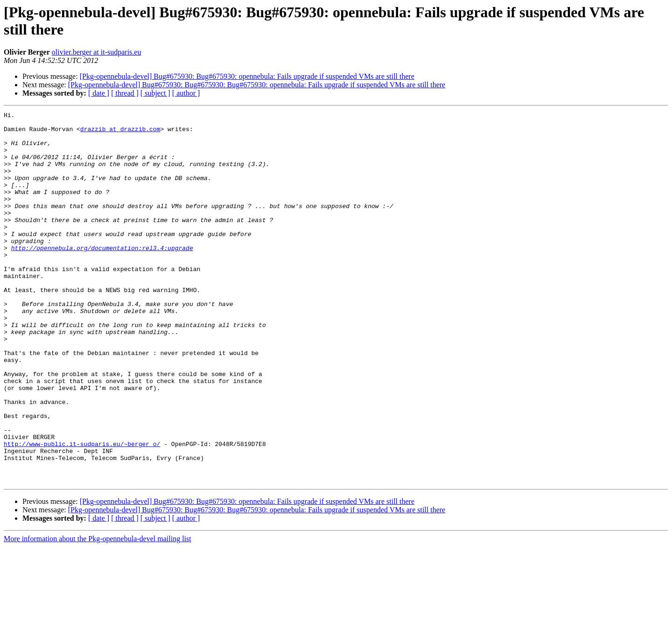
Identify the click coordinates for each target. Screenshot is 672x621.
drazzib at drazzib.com (120, 133)
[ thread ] (125, 93)
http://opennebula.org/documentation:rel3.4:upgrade (102, 276)
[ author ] (186, 93)
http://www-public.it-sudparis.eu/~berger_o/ (82, 511)
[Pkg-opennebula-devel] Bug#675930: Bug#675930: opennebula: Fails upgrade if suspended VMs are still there (247, 76)
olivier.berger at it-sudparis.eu (97, 52)
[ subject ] (155, 93)
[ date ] (99, 93)
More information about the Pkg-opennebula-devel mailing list (98, 613)
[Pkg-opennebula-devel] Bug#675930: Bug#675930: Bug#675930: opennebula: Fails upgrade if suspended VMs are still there (257, 85)
